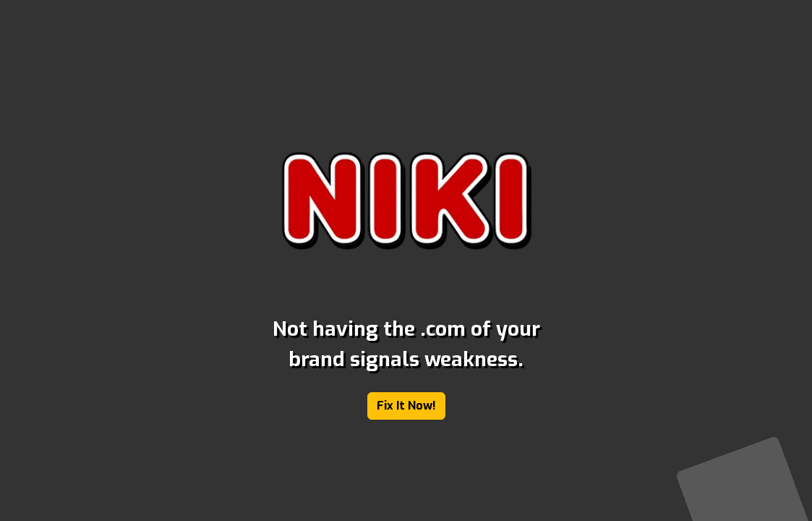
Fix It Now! (406, 406)
